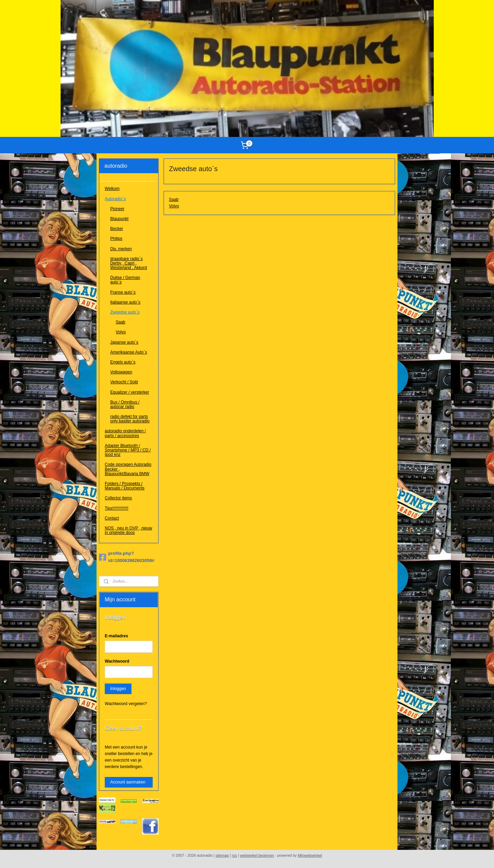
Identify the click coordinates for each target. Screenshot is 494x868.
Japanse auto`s (124, 342)
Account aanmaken (128, 782)
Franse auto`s (123, 292)
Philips (116, 239)
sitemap (222, 855)
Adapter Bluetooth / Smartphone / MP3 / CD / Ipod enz (128, 450)
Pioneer (117, 209)
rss (234, 855)
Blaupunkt (119, 219)
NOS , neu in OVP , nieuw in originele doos (129, 530)
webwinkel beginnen (257, 855)
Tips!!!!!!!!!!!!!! (117, 508)
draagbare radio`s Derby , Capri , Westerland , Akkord (129, 263)
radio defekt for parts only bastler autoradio (130, 419)
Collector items (118, 498)
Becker (117, 229)
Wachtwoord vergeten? (126, 704)
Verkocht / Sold (124, 382)
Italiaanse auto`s (125, 302)
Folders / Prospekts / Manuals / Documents (125, 486)
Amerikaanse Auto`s (129, 352)
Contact (112, 518)
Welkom (112, 189)
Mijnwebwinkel (310, 855)
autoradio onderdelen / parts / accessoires (125, 433)
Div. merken (121, 249)
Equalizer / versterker (130, 392)
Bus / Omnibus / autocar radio (125, 404)
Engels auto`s (123, 362)
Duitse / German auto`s (125, 280)
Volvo (174, 206)
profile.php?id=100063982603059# (127, 557)
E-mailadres (116, 636)
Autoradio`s (115, 199)
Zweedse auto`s (125, 312)
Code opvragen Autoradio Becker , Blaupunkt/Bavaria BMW (128, 469)
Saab (174, 200)
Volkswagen (121, 372)
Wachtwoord (117, 661)
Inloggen (118, 689)
